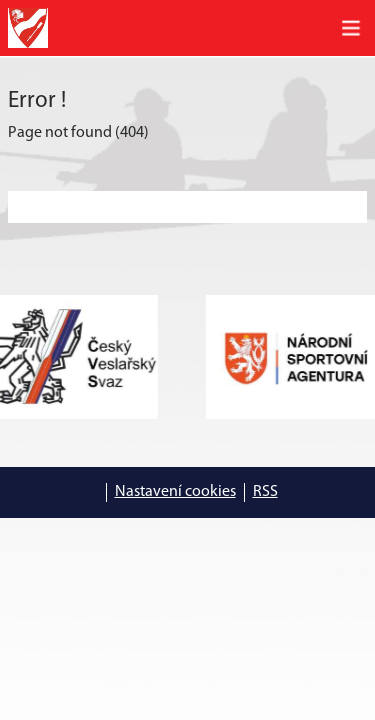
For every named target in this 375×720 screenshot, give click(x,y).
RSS (265, 492)
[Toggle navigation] (351, 28)
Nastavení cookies (175, 492)
